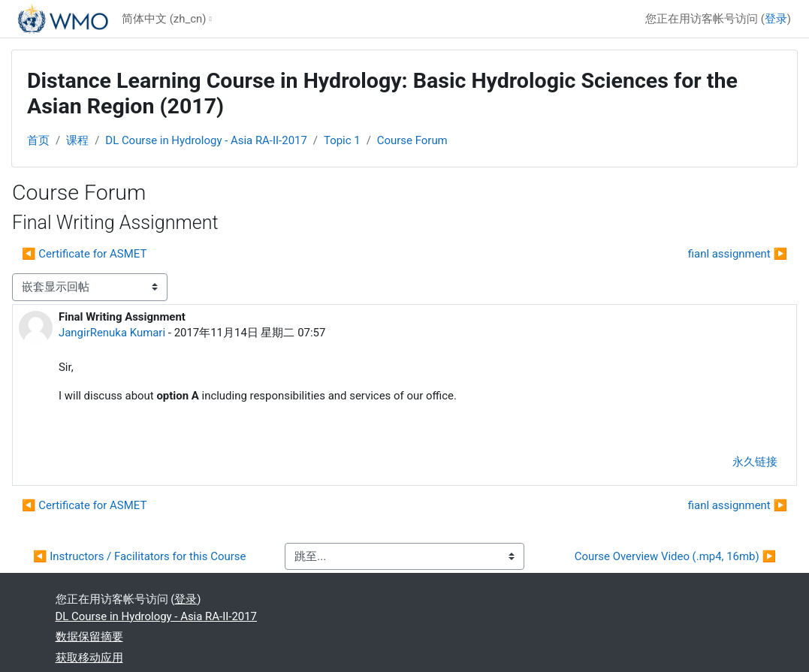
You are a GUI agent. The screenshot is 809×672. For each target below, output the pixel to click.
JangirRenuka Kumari (112, 333)
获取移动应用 (89, 658)
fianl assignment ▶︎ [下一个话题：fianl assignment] (738, 254)
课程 (77, 140)
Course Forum (412, 140)
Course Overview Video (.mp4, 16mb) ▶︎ (675, 556)
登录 (776, 19)
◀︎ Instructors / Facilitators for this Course (139, 556)
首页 (38, 140)
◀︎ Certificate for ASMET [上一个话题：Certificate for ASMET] (84, 254)
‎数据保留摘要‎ (89, 637)
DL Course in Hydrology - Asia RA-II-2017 (206, 140)
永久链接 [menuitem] (755, 462)
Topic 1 (342, 140)
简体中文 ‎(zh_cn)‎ (164, 19)
